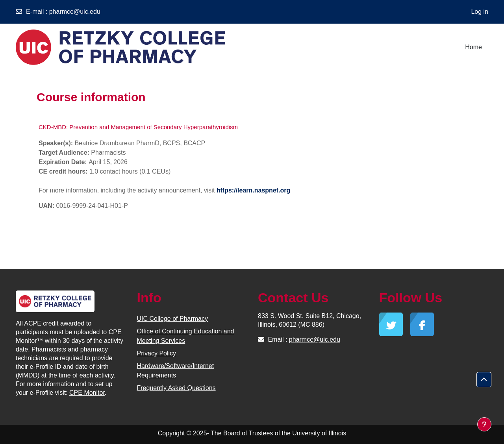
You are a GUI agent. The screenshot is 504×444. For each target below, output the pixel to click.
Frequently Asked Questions (176, 388)
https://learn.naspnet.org (254, 190)
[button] (484, 380)
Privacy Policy (157, 353)
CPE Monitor (87, 393)
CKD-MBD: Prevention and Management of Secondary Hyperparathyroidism (138, 127)
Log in (480, 12)
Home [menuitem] (473, 47)
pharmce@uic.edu (75, 12)
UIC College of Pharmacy (173, 319)
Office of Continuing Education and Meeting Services (186, 336)
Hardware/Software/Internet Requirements (176, 371)
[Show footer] (484, 424)
